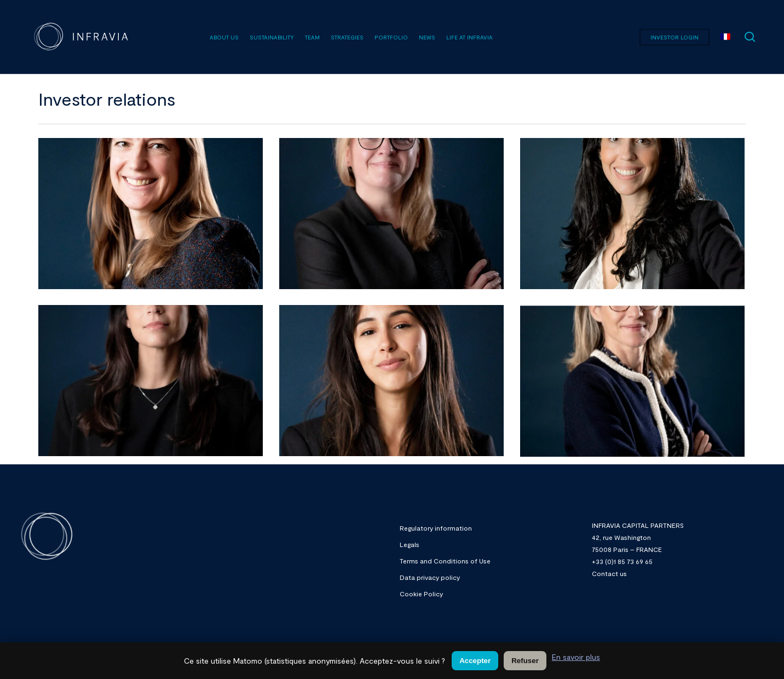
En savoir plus (576, 657)
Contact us (609, 573)
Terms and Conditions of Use (445, 561)
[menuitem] (725, 37)
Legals (410, 544)
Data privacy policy (430, 577)
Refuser (525, 661)
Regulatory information (436, 528)
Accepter (475, 661)
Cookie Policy (421, 594)
